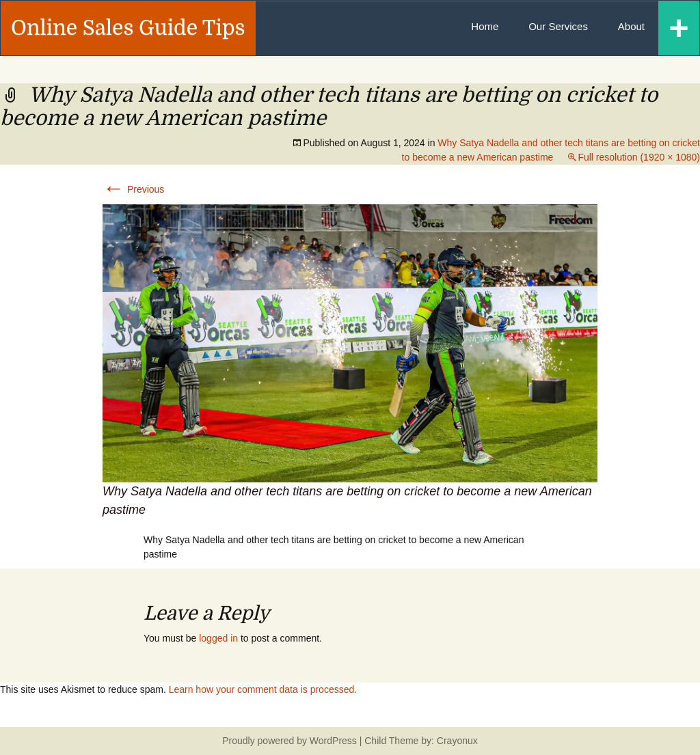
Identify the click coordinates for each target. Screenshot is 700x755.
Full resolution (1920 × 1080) (639, 157)
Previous (133, 189)
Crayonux (456, 741)
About (631, 26)
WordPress (333, 741)
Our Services (558, 26)
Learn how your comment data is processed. (263, 689)
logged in (218, 638)
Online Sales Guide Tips (128, 28)
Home (485, 26)
